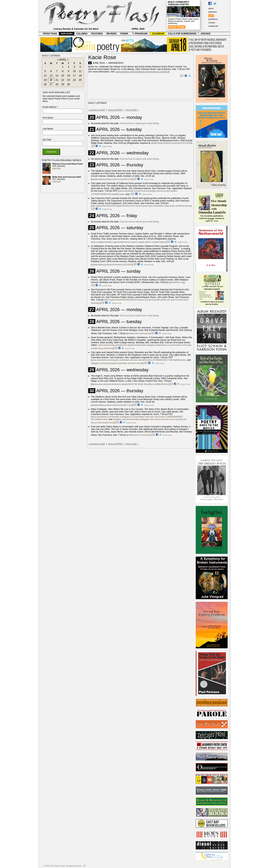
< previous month (97, 110)
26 (45, 84)
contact (212, 23)
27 (51, 84)
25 (80, 80)
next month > (132, 110)
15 (63, 76)
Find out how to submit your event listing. (140, 123)
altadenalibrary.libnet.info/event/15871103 (112, 405)
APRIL (63, 60)
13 (51, 76)
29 (63, 84)
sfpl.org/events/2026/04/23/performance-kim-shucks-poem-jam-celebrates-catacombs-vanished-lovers (141, 206)
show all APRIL (115, 110)
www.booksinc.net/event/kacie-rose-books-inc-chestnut (142, 72)
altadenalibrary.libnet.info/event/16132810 (112, 265)
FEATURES (97, 34)
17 (74, 76)
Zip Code (47, 140)
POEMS (124, 34)
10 (74, 71)
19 (45, 80)
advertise (213, 12)
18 (80, 76)
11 (80, 71)
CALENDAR (158, 34)
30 (69, 84)
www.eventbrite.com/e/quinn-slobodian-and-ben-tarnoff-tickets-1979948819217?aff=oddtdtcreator (139, 360)
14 (57, 76)
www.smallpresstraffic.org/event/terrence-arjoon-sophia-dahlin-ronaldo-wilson (128, 242)
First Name (48, 118)
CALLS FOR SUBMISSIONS (182, 34)
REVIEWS (111, 34)
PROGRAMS (140, 34)
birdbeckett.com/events (139, 333)
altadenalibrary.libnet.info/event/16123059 (171, 143)
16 (69, 76)
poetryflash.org (177, 282)
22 (63, 80)
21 (57, 80)
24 (74, 80)
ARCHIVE (206, 34)
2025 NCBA (67, 34)
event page (107, 147)
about (211, 8)
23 (69, 80)
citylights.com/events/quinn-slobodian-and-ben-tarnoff (117, 363)
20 (51, 80)
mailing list (213, 26)
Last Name (48, 129)
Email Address (50, 107)
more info (56, 168)
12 (45, 76)
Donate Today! (177, 27)
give (211, 15)
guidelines (213, 19)
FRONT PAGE (50, 34)
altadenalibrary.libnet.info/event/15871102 (112, 179)
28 (57, 84)
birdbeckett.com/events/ (139, 435)
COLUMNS (82, 34)
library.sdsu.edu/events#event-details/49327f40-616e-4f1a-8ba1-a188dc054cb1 (130, 384)
